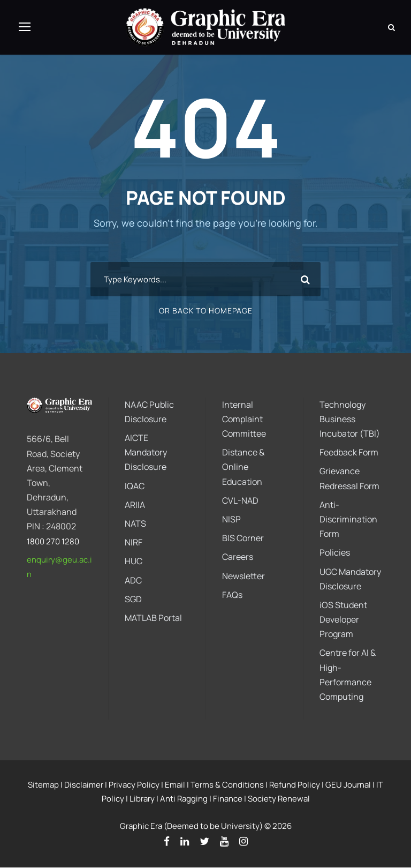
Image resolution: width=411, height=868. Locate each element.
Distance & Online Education (243, 467)
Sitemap (43, 785)
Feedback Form (349, 452)
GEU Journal (348, 785)
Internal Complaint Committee (244, 419)
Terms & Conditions (227, 785)
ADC (133, 580)
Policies (335, 553)
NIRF (134, 542)
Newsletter (243, 576)
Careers (238, 557)
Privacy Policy (134, 785)
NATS (135, 523)
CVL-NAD (240, 500)
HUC (134, 562)
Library (142, 799)
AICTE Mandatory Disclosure (146, 452)
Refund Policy (295, 785)
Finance (228, 799)
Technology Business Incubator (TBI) (350, 419)
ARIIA (135, 505)
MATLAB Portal (153, 618)
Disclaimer (84, 785)
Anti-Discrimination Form (348, 519)
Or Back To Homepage (206, 311)
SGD (133, 599)
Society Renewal (279, 799)
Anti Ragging (184, 799)
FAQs (232, 595)
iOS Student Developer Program (343, 619)
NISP (231, 519)
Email (175, 785)
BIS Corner (243, 538)
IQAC (135, 486)
